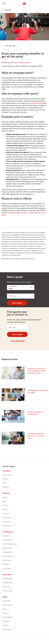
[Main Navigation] (4, 3)
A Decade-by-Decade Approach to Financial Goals (36, 436)
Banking (5, 479)
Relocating (6, 564)
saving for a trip (26, 213)
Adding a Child (7, 548)
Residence (6, 487)
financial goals (12, 213)
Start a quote (17, 303)
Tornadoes (6, 621)
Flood (4, 609)
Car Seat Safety (8, 579)
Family (5, 483)
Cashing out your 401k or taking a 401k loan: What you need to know (37, 371)
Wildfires (5, 625)
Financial (5, 505)
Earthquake (6, 601)
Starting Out (7, 536)
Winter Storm (7, 629)
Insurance (6, 514)
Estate (5, 501)
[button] (47, 4)
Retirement (6, 522)
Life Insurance (7, 518)
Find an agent (17, 334)
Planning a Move (8, 556)
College (5, 497)
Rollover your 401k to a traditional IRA (36, 413)
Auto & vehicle (7, 475)
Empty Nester (7, 568)
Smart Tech (6, 587)
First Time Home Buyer (10, 544)
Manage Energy (8, 583)
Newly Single (7, 560)
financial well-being (36, 103)
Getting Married (8, 540)
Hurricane (6, 613)
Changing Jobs (7, 552)
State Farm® (20, 63)
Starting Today (7, 591)
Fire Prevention (7, 605)
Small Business (7, 526)
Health (5, 510)
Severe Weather (8, 617)
